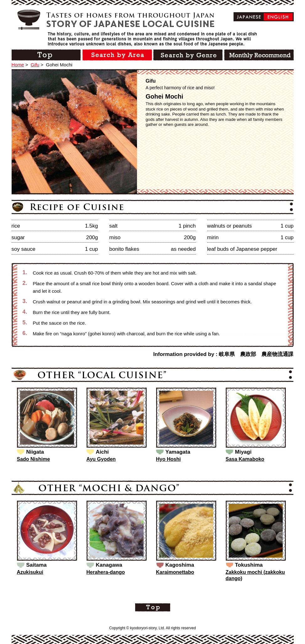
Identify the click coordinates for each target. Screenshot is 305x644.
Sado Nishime (34, 459)
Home (18, 65)
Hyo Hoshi (168, 459)
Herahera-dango (106, 572)
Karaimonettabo (175, 572)
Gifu (35, 65)
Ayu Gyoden (101, 459)
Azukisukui (30, 572)
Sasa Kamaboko (245, 459)
